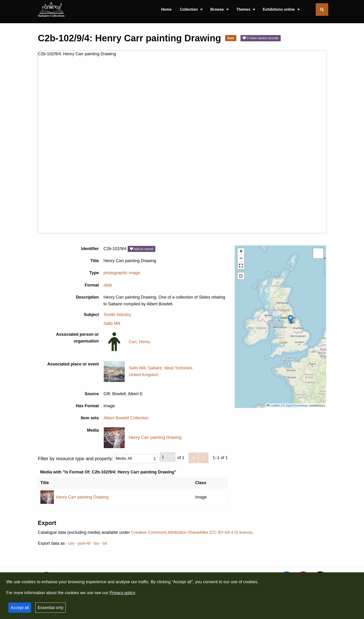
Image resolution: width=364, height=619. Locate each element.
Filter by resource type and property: (97, 458)
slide (108, 285)
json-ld (84, 543)
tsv (96, 543)
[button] (291, 319)
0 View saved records (261, 38)
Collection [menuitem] (189, 9)
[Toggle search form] (322, 10)
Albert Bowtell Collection (126, 418)
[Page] (167, 457)
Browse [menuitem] (217, 9)
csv (71, 543)
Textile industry (117, 315)
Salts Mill (112, 323)
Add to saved (141, 249)
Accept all (20, 608)
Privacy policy (122, 593)
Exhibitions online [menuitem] (279, 9)
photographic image (122, 273)
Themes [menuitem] (243, 9)
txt (105, 543)
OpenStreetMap (297, 406)
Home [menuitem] (166, 9)
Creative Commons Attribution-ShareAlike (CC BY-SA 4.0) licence (192, 532)
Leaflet (273, 406)
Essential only (50, 608)
